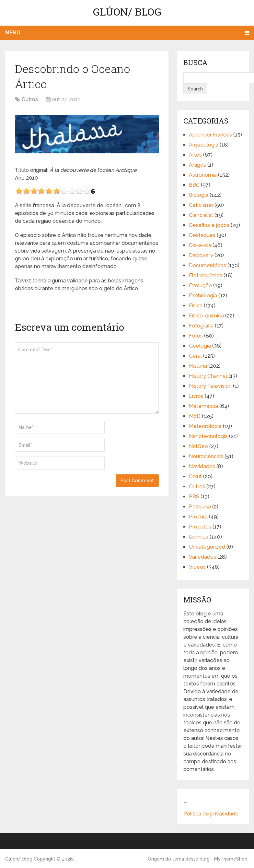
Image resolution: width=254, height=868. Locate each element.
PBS (194, 497)
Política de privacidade (211, 814)
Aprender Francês (210, 135)
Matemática (203, 406)
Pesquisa (200, 507)
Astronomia (203, 175)
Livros (196, 396)
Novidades (202, 466)
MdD (195, 416)
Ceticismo (201, 205)
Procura (198, 517)
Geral (195, 356)
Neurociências (206, 456)
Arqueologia (204, 145)
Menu (13, 33)
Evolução (200, 285)
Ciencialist (201, 215)
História (198, 366)
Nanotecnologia (208, 436)
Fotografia (201, 326)
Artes (195, 155)
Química (199, 537)
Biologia (199, 195)
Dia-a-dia (200, 245)
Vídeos (197, 567)
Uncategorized (207, 547)
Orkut (195, 476)
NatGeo (198, 446)
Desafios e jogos (209, 225)
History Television (210, 386)
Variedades (202, 557)
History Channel (208, 376)
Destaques (202, 235)
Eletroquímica (206, 275)
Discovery (201, 255)
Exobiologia (203, 296)
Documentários (208, 265)
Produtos (200, 527)
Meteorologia (205, 426)
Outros (30, 99)
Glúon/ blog (127, 12)
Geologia (200, 346)
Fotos (196, 336)
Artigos (197, 165)
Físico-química (206, 316)
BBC (194, 185)
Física (196, 306)
